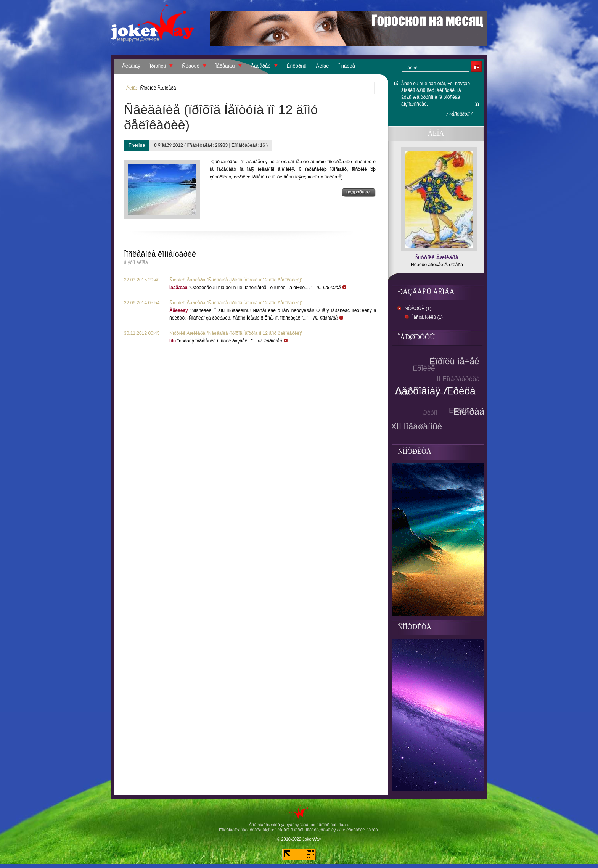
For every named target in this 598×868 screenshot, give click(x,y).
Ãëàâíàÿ (131, 66)
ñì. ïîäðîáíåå (332, 288)
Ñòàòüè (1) (418, 309)
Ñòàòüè (191, 66)
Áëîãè (323, 66)
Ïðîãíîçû (158, 66)
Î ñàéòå (347, 66)
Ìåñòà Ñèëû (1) (428, 317)
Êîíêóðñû (297, 66)
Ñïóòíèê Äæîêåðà (158, 88)
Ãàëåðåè (261, 66)
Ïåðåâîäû (225, 66)
